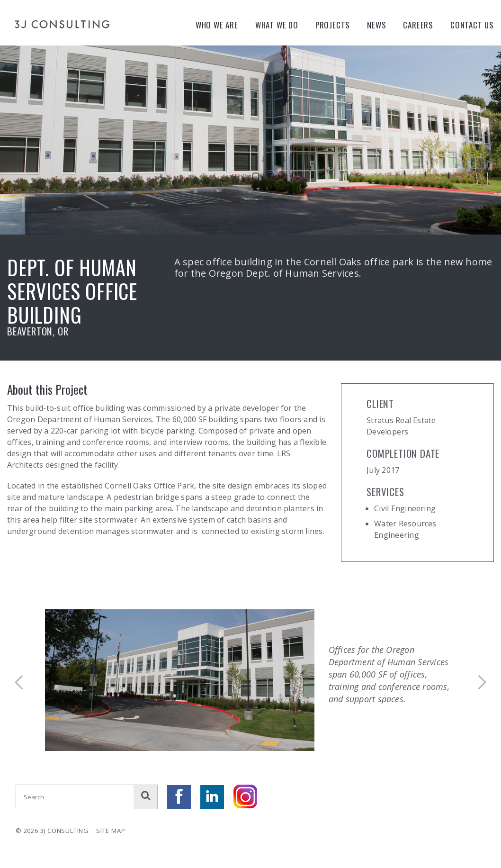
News (376, 25)
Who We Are (217, 25)
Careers (418, 25)
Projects (333, 25)
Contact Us (472, 25)
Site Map (111, 831)
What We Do (277, 25)
